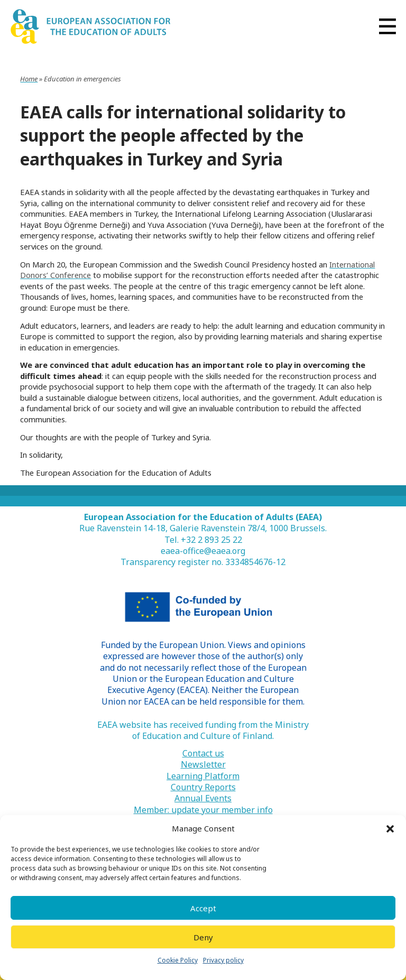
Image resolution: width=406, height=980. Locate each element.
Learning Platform (203, 776)
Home (29, 79)
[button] (390, 829)
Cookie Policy (178, 960)
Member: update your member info (203, 810)
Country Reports (203, 787)
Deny (203, 937)
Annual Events (203, 798)
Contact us (203, 754)
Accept (203, 908)
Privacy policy (223, 960)
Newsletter (203, 765)
